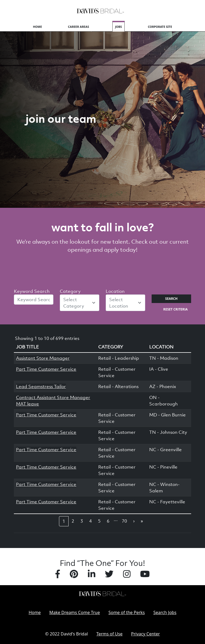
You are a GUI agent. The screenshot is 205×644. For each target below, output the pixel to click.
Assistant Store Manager (43, 358)
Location (115, 291)
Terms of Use (109, 634)
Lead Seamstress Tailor (41, 386)
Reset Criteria (176, 309)
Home (37, 27)
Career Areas (79, 27)
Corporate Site (160, 27)
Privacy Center (145, 634)
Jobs (119, 27)
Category (70, 291)
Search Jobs (165, 612)
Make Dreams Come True (75, 612)
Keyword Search (32, 291)
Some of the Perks (127, 612)
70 (124, 521)
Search (171, 299)
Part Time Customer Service (46, 369)
